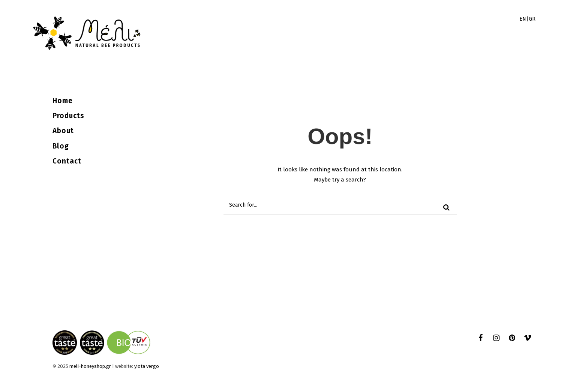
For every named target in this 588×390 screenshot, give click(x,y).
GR (532, 19)
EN (523, 19)
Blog (61, 146)
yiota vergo (147, 366)
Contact (67, 161)
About (63, 131)
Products (68, 116)
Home (63, 101)
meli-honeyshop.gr (90, 366)
